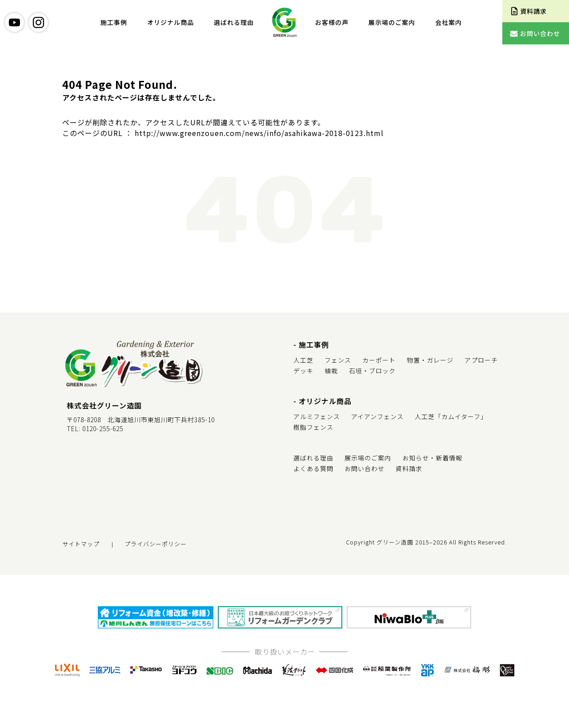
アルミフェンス (317, 416)
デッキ (303, 371)
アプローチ (481, 360)
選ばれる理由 (234, 22)
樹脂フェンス (313, 427)
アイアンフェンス (377, 416)
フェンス (338, 360)
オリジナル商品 (170, 22)
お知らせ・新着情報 (432, 458)
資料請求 (409, 468)
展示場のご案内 (392, 22)
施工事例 (114, 22)
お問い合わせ (365, 468)
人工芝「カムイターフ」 (451, 416)
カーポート (379, 360)
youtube (14, 22)
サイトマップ (81, 544)
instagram (38, 22)
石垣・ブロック (372, 371)
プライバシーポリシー (156, 544)
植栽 (331, 371)
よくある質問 (313, 468)
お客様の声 (332, 22)
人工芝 (303, 360)
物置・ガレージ (430, 360)
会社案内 (449, 22)
